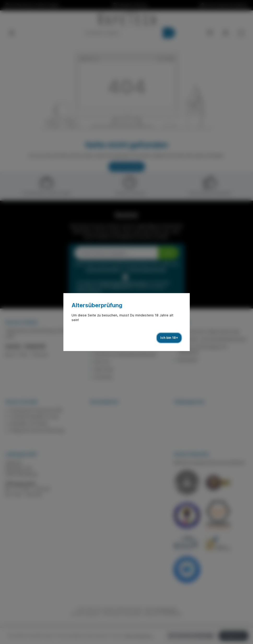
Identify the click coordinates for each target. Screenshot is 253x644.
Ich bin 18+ (169, 338)
